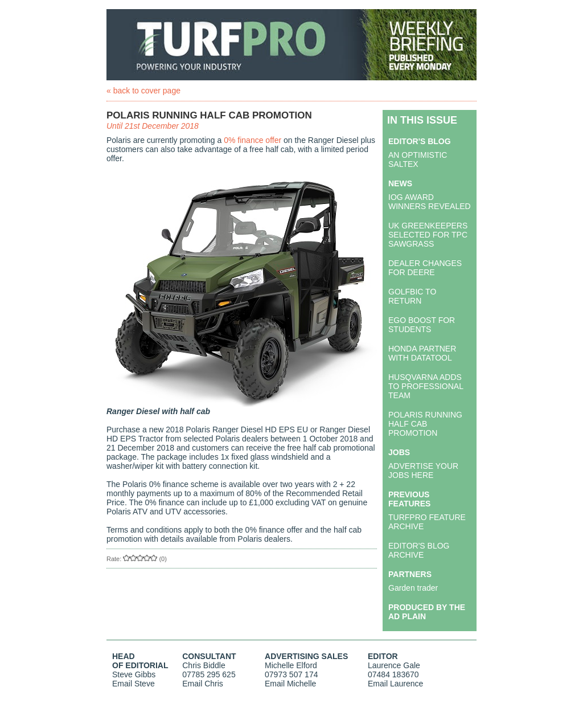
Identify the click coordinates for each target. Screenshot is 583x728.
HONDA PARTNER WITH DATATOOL (422, 353)
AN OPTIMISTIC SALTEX (418, 159)
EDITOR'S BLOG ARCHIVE (419, 550)
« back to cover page (143, 91)
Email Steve (134, 684)
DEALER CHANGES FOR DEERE (425, 268)
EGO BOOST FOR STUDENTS (422, 325)
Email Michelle (290, 684)
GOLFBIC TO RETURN (412, 296)
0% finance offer (253, 140)
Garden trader (413, 588)
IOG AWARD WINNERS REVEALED (430, 202)
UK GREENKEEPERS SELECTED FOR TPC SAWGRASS (428, 235)
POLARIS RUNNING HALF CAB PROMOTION (425, 424)
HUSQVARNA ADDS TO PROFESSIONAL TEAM (426, 386)
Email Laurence (395, 684)
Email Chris (203, 684)
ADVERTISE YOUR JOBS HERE (423, 471)
